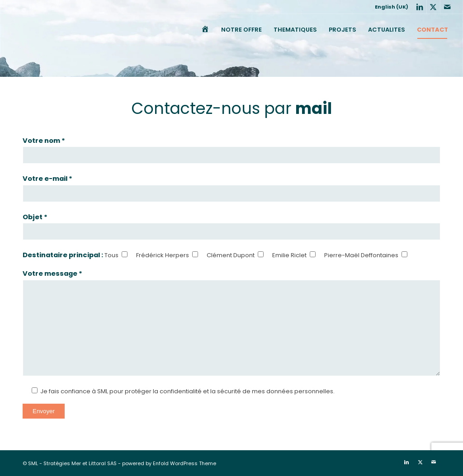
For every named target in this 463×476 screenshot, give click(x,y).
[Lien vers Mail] (447, 7)
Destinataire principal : (64, 255)
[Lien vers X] (433, 7)
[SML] (19, 30)
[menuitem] (389, 7)
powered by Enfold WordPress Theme (169, 463)
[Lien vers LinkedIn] (420, 7)
